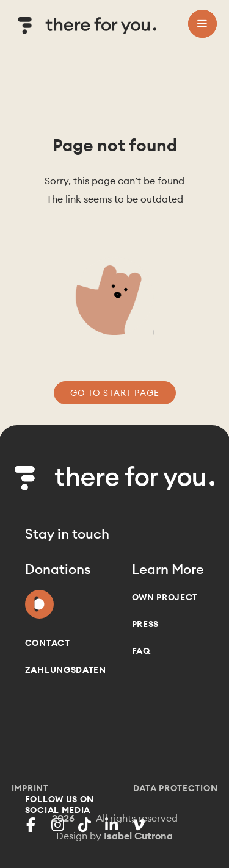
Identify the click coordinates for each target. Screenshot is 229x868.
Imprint (30, 788)
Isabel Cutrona (138, 836)
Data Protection (176, 788)
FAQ (141, 651)
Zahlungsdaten (66, 670)
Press (146, 624)
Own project (165, 597)
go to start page (115, 393)
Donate (39, 601)
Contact (48, 643)
